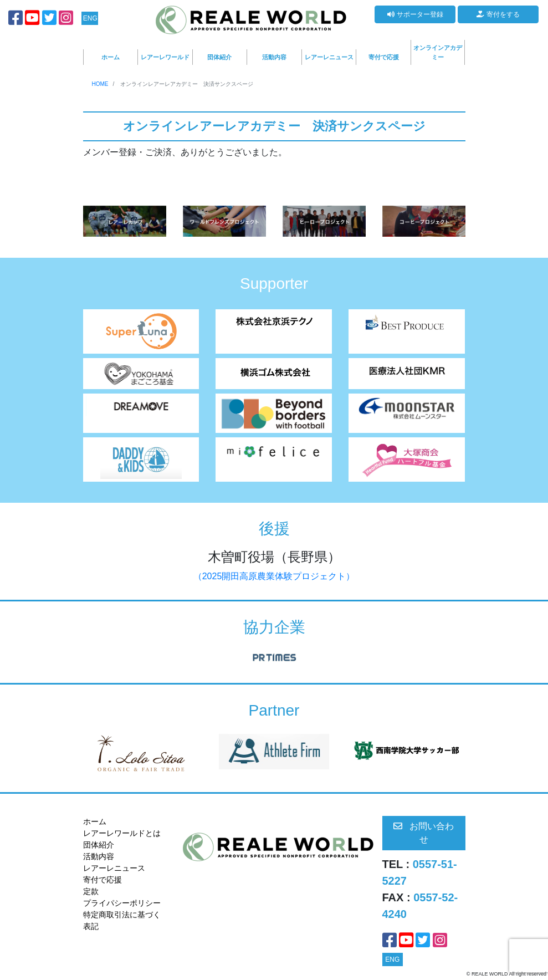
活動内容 (274, 57)
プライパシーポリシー (122, 903)
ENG (90, 18)
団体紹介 (219, 57)
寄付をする (498, 14)
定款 (91, 891)
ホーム (111, 57)
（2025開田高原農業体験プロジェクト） (274, 576)
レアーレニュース (329, 57)
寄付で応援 (384, 57)
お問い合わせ (424, 833)
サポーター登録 (415, 14)
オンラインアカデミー (438, 52)
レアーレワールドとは (122, 833)
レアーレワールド (165, 57)
